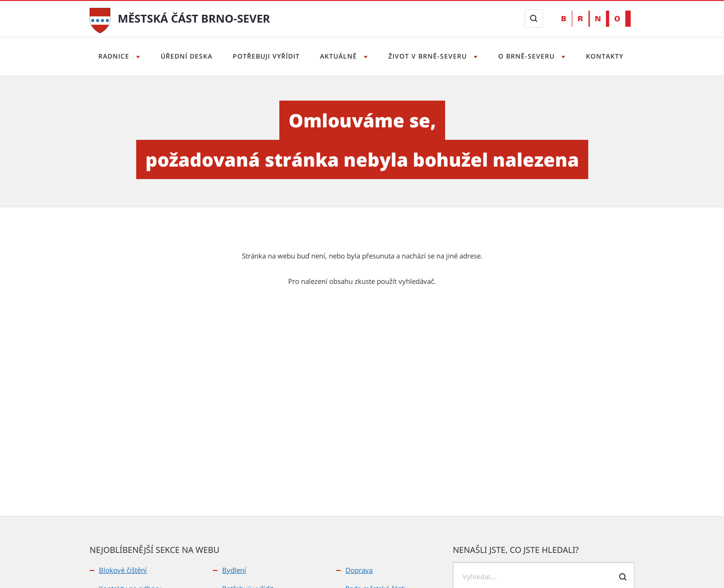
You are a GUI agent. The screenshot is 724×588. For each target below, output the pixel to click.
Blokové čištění (123, 570)
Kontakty (610, 56)
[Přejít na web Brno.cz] (596, 19)
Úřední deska (183, 56)
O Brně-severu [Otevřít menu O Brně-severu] (531, 56)
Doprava (359, 570)
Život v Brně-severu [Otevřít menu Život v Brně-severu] (431, 56)
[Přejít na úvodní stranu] (100, 20)
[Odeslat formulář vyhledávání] (623, 577)
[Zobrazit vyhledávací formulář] (534, 18)
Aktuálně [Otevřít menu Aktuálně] (340, 56)
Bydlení (234, 570)
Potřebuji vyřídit (264, 56)
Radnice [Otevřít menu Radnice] (110, 56)
